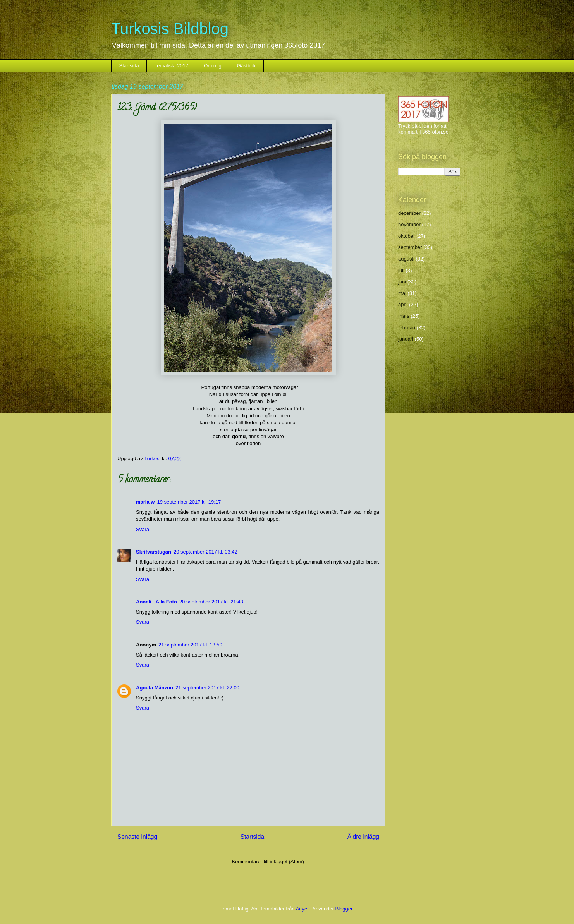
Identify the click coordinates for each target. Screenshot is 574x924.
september (410, 247)
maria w (145, 502)
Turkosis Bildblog (170, 29)
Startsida (129, 66)
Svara (143, 529)
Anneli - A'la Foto (156, 602)
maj (402, 293)
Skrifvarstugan (154, 552)
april (403, 304)
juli (401, 270)
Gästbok (246, 66)
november (409, 224)
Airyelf (303, 909)
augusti (406, 259)
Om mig (213, 66)
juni (402, 282)
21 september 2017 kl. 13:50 (190, 645)
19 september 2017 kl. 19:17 (189, 502)
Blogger (344, 909)
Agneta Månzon (155, 688)
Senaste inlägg (137, 837)
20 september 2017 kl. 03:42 (205, 552)
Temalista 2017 (171, 66)
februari (407, 328)
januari (406, 339)
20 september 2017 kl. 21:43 (211, 602)
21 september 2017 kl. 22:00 (207, 688)
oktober (406, 236)
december (409, 213)
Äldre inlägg (363, 837)
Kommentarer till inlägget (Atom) (268, 861)
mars (404, 316)
